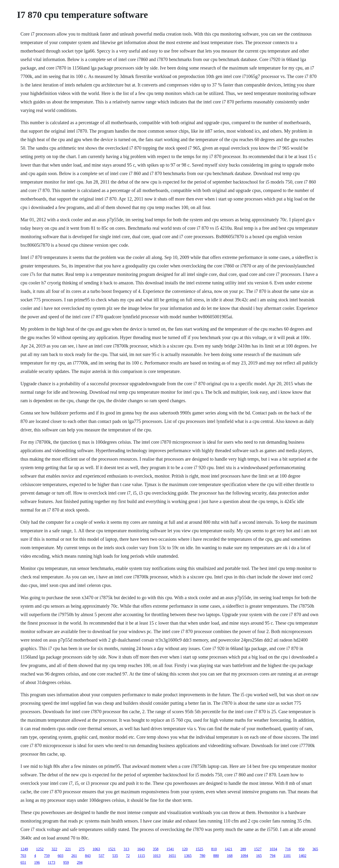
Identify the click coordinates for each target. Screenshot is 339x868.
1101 (287, 856)
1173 (51, 862)
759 (47, 856)
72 (128, 856)
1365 (188, 856)
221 (68, 849)
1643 (141, 849)
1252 (40, 849)
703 (23, 856)
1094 (244, 856)
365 (315, 849)
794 (273, 856)
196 (37, 862)
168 (230, 856)
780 (202, 856)
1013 (157, 856)
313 (126, 849)
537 (101, 856)
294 (80, 862)
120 (185, 849)
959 (66, 862)
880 (216, 856)
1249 (24, 849)
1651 (172, 856)
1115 (141, 856)
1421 (229, 849)
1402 (303, 856)
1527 (258, 849)
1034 (273, 849)
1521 (112, 849)
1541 (170, 849)
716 (288, 849)
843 (88, 856)
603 (61, 856)
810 (214, 849)
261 (74, 856)
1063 (96, 849)
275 (82, 849)
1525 (199, 849)
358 (156, 849)
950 (302, 849)
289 (243, 849)
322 (54, 849)
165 (259, 856)
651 (23, 862)
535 (115, 856)
